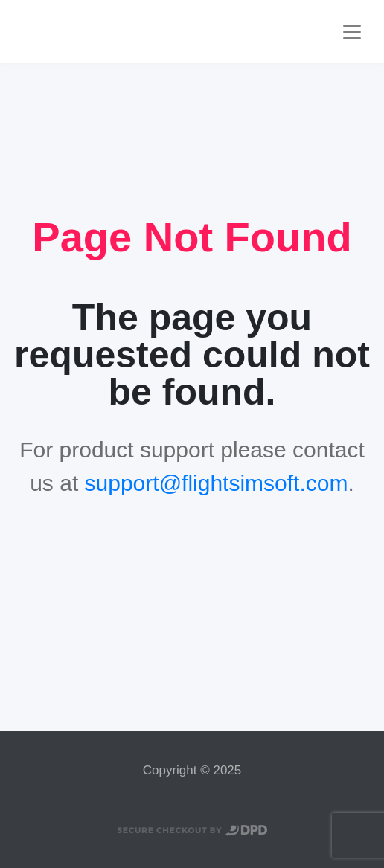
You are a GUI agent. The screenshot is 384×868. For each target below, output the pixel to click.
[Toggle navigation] (352, 32)
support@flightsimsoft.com (217, 483)
